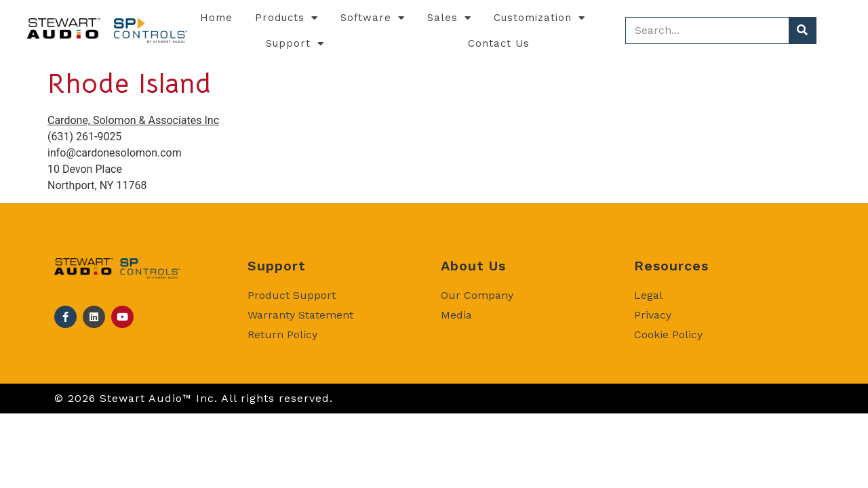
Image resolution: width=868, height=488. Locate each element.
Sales (449, 18)
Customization (539, 18)
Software (373, 18)
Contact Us (499, 43)
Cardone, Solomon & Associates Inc (133, 120)
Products (287, 18)
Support (295, 44)
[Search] (802, 30)
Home (216, 18)
